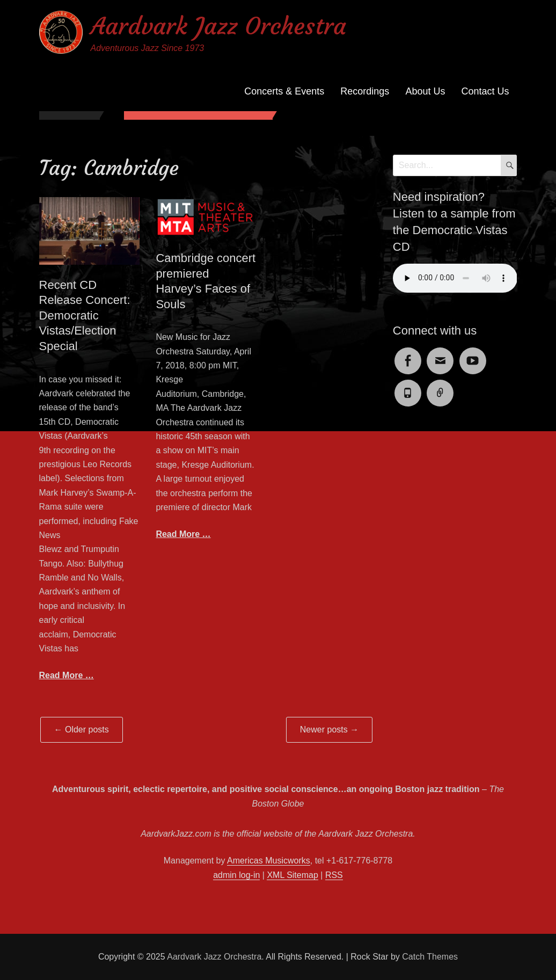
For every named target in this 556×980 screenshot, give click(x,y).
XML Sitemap (292, 875)
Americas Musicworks (269, 861)
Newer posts (329, 729)
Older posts (82, 729)
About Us (425, 91)
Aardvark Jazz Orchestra (218, 26)
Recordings (365, 91)
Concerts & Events (284, 91)
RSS (334, 875)
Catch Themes (430, 957)
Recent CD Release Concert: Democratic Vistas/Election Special (85, 315)
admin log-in (236, 875)
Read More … (67, 675)
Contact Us (485, 91)
